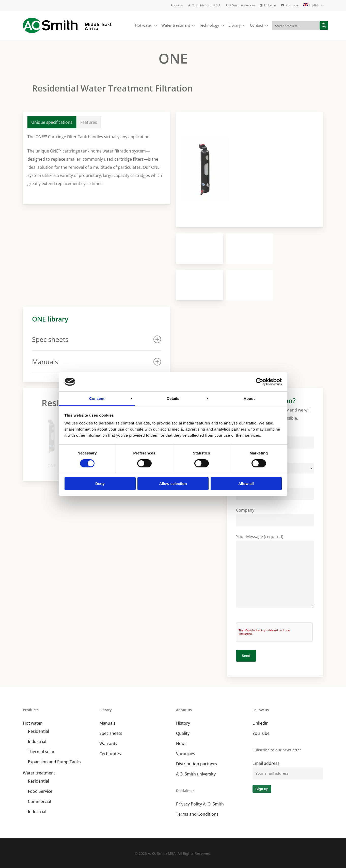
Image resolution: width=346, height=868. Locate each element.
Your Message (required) (275, 572)
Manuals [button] (97, 362)
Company (275, 517)
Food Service (40, 791)
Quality (183, 733)
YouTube (261, 733)
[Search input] (296, 25)
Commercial (40, 801)
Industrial (37, 741)
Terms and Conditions (197, 814)
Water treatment (39, 773)
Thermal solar (41, 752)
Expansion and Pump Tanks (54, 762)
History (183, 723)
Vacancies (186, 754)
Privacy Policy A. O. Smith (200, 804)
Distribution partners (196, 764)
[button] (52, 122)
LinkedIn (261, 723)
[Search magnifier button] (324, 25)
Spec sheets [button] (97, 339)
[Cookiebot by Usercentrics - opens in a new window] (259, 382)
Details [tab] (173, 398)
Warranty (108, 743)
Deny (100, 484)
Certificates (110, 754)
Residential (38, 731)
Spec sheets (111, 733)
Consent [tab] (97, 398)
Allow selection (173, 484)
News (181, 743)
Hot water (32, 723)
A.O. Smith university (196, 774)
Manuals (107, 723)
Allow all (246, 484)
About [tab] (249, 398)
